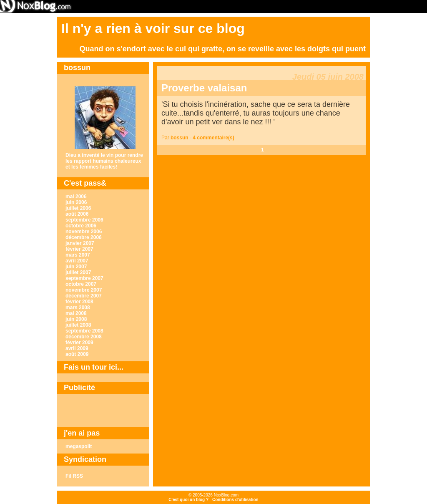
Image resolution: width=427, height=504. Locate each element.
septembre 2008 (84, 331)
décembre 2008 (84, 337)
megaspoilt (79, 446)
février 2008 (79, 302)
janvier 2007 (80, 243)
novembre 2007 (84, 290)
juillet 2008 (78, 325)
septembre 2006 (84, 220)
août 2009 (77, 354)
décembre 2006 (84, 237)
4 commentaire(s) (213, 138)
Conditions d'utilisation (235, 500)
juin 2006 (76, 202)
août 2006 (77, 214)
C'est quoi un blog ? (188, 500)
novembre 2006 (84, 232)
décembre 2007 (84, 296)
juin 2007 (76, 267)
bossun (180, 138)
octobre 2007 (81, 284)
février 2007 (79, 249)
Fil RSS (74, 476)
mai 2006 (76, 197)
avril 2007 (77, 261)
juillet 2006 (78, 208)
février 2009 (79, 343)
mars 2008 (78, 307)
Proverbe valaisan (204, 88)
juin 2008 (76, 319)
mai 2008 (76, 313)
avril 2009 (77, 348)
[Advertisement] (103, 411)
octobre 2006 (81, 226)
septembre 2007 (84, 278)
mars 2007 (78, 255)
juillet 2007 (78, 272)
